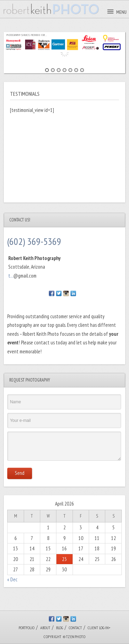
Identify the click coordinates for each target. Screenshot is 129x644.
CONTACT (75, 628)
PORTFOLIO (26, 628)
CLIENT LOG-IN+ (99, 628)
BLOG (60, 628)
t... (11, 276)
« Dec (12, 579)
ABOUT (45, 628)
